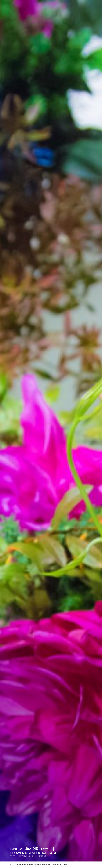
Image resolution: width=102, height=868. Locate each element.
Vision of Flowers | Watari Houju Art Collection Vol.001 (34, 865)
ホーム (12, 865)
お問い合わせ (57, 865)
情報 (66, 865)
